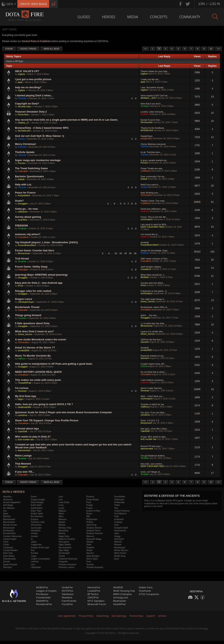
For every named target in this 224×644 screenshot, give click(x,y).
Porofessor (42, 594)
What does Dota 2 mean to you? (34, 331)
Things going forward (28, 315)
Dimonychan (147, 122)
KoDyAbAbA (24, 195)
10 (211, 49)
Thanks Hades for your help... (155, 71)
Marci (61, 514)
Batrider (7, 516)
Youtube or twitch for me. (153, 404)
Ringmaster (92, 519)
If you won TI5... (25, 472)
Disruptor (8, 567)
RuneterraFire (44, 604)
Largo (34, 556)
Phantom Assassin (68, 564)
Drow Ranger (37, 502)
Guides (84, 17)
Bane (6, 514)
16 (135, 253)
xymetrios (23, 415)
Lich (33, 564)
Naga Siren (64, 536)
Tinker (117, 505)
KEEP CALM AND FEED (153, 227)
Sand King (91, 525)
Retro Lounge (23, 456)
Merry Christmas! (26, 144)
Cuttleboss (146, 171)
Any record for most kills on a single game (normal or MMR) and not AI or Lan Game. (66, 120)
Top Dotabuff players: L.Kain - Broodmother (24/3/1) (46, 242)
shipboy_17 (23, 123)
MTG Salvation (96, 601)
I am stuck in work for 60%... (154, 224)
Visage (117, 536)
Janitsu (21, 139)
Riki (88, 516)
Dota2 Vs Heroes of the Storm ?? (35, 348)
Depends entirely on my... (153, 356)
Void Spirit (119, 539)
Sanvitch (145, 342)
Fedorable (23, 171)
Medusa (62, 519)
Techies (90, 564)
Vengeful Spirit (121, 528)
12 (116, 253)
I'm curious (22, 388)
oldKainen (23, 212)
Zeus (116, 559)
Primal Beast (92, 499)
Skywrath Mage (94, 539)
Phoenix (90, 497)
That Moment (23, 464)
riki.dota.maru (25, 106)
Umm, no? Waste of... (151, 472)
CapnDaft (22, 431)
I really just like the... (150, 79)
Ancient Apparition (12, 502)
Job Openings (119, 616)
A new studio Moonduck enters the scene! (41, 339)
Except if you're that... (151, 120)
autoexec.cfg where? (28, 234)
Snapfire (90, 547)
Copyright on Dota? (27, 104)
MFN (10, 4)
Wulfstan (145, 253)
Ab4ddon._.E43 (148, 98)
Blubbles (145, 277)
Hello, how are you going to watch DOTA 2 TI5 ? (44, 404)
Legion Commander (41, 559)
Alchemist (8, 499)
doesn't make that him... (152, 388)
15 (130, 253)
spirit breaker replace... (152, 267)
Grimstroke (36, 525)
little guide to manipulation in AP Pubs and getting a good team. (54, 364)
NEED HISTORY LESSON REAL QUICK (38, 372)
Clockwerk (8, 547)
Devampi (22, 391)
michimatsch (147, 219)
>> (218, 49)
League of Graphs (46, 591)
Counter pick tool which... (153, 283)
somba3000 (24, 350)
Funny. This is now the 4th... (154, 217)
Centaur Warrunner (12, 536)
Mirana (62, 525)
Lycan (61, 508)
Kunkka (35, 553)
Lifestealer (36, 567)
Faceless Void (38, 522)
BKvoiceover (24, 253)
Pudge (90, 505)
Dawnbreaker (10, 559)
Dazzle (7, 561)
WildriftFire (42, 601)
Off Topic (19, 61)
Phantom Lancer (67, 567)
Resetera (67, 598)
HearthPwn (119, 604)
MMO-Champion (123, 594)
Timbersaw (119, 502)
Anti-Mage (8, 505)
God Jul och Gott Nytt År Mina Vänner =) (40, 136)
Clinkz (6, 544)
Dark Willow (9, 556)
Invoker (35, 536)
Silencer (90, 536)
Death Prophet (10, 564)
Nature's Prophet (67, 539)
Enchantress (37, 516)
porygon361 (146, 138)
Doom (34, 497)
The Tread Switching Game (31, 168)
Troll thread (22, 259)
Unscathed (23, 237)
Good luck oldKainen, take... (154, 209)
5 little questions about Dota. (33, 323)
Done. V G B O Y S (150, 421)
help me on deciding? (28, 87)
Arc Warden (9, 508)
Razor (89, 514)
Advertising (103, 616)
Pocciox (22, 163)
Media (133, 17)
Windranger (120, 547)
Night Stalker (65, 544)
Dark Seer (8, 553)
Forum (9, 49)
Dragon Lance (24, 299)
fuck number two (26, 439)
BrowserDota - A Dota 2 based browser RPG (42, 128)
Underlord (119, 519)
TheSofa (22, 98)
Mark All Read (51, 49)
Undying (118, 522)
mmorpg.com (121, 598)
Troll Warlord (120, 514)
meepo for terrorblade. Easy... (155, 251)
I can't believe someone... (153, 380)
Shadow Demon (94, 528)
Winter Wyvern (121, 550)
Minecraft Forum (97, 604)
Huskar (34, 533)
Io (32, 539)
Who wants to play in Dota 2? (33, 437)
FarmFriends (69, 601)
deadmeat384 (25, 407)
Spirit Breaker (93, 556)
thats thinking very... (150, 193)
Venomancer (120, 530)
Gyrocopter (36, 528)
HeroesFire (94, 587)
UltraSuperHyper (26, 302)
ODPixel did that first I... (152, 340)
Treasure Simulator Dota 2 (31, 112)
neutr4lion (23, 220)
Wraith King (120, 556)
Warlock (118, 542)
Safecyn (22, 359)
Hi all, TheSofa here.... (151, 152)
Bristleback (8, 530)
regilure (22, 74)
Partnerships (136, 616)
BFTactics (93, 594)
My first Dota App (26, 396)
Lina (61, 497)
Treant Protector (122, 511)
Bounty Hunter (10, 525)
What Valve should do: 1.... (154, 275)
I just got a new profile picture (33, 79)
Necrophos (64, 542)
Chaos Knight (10, 539)
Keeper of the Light (40, 547)
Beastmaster (9, 519)
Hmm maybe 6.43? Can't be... (155, 96)
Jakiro (34, 542)
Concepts (159, 17)
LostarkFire (94, 591)
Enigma (35, 519)
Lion (61, 499)
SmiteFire (67, 587)
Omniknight (64, 553)
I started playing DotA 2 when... (34, 95)
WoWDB (118, 587)
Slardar (90, 542)
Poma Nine (23, 115)
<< (146, 49)
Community (190, 17)
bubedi (21, 179)
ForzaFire (67, 604)
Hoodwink (36, 530)
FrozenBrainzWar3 (27, 245)
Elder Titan (36, 511)
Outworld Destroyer (68, 559)
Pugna (90, 508)
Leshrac (35, 561)
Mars (61, 516)
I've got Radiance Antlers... (154, 456)
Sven (89, 561)
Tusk (116, 516)
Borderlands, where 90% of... (155, 307)
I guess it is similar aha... (152, 331)
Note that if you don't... (151, 104)
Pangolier (63, 561)
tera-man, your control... (152, 464)
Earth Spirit (36, 505)
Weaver (118, 544)
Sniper (90, 550)
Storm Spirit (92, 559)
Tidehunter (119, 499)
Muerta (62, 533)
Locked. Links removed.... (153, 112)
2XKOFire (93, 598)
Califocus (145, 407)
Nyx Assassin (65, 547)
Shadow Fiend (93, 530)
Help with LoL (23, 184)
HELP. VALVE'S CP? (27, 71)
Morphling (63, 530)
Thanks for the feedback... (153, 128)
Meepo (62, 522)
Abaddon (7, 497)
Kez (33, 550)
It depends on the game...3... (154, 291)
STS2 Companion (149, 594)
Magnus (62, 511)
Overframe (145, 591)
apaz (20, 82)
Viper (116, 533)
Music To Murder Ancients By (33, 356)
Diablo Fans (146, 587)
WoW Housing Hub (124, 591)
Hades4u (145, 114)
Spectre (90, 553)
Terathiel (145, 106)
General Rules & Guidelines (36, 41)
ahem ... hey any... (149, 315)
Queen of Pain (93, 511)
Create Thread (28, 49)
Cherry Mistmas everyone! (153, 144)
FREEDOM (21, 226)
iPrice (21, 286)
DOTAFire (67, 591)
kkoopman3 (146, 423)
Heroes (109, 17)
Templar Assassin (95, 567)
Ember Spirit (37, 514)
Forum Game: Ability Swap (31, 267)
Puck (89, 502)
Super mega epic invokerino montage (38, 160)
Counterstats (43, 598)
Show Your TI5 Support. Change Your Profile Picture (47, 420)
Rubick (90, 522)
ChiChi (144, 366)
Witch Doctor (120, 553)
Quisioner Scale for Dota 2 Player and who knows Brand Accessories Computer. (64, 412)
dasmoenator (24, 450)
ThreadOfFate (24, 383)
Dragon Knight (38, 499)
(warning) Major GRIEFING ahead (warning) (41, 275)
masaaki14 (146, 269)
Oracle (62, 556)
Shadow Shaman (95, 533)
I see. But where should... (153, 87)
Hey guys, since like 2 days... (155, 429)
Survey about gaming (28, 217)
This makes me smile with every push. (38, 380)
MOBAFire (42, 587)
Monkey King (65, 528)
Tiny (116, 508)
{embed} (145, 242)
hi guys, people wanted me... (154, 160)
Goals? (19, 201)
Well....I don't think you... (152, 396)
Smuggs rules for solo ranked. (33, 291)
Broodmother (9, 533)
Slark (89, 544)
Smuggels (23, 204)
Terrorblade (119, 497)
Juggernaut (36, 544)
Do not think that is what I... (154, 372)
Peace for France (25, 193)
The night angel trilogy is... (153, 299)
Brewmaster (9, 528)
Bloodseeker (9, 522)
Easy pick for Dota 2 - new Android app (39, 283)
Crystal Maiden (10, 550)
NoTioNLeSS (24, 131)
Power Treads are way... (152, 168)
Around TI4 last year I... (152, 446)
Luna (61, 505)
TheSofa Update (25, 152)
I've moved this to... (150, 234)
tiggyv (21, 399)
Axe (5, 511)
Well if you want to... (150, 185)
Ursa (116, 525)
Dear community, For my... (153, 176)
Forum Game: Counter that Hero (35, 250)
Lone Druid (64, 502)
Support (151, 616)
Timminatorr (146, 195)
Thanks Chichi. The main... (154, 201)
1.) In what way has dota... (153, 323)
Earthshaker (37, 508)
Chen (6, 542)
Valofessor (68, 594)
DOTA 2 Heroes (14, 492)
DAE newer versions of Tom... (155, 259)
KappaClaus (147, 136)
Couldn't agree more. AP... (153, 364)
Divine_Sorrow (148, 301)
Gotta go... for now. (27, 209)
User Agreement (67, 616)
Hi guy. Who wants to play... (154, 437)
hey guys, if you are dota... (153, 412)
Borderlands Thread (27, 307)
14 (126, 253)
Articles (162, 616)
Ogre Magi (64, 550)
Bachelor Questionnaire (29, 176)
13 (121, 253)
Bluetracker (120, 601)
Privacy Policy (86, 616)
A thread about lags (27, 429)
